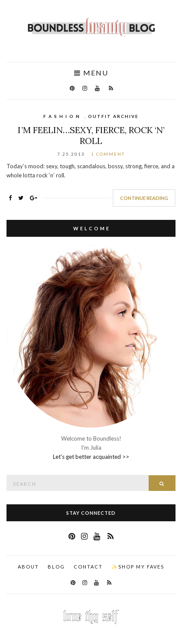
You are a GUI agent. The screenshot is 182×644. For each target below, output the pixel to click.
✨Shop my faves (138, 567)
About (28, 567)
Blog (56, 567)
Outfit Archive (113, 116)
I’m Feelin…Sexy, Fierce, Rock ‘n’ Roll (91, 135)
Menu (91, 73)
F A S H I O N (62, 116)
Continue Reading (144, 198)
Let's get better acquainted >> (91, 457)
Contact (88, 567)
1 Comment (108, 154)
